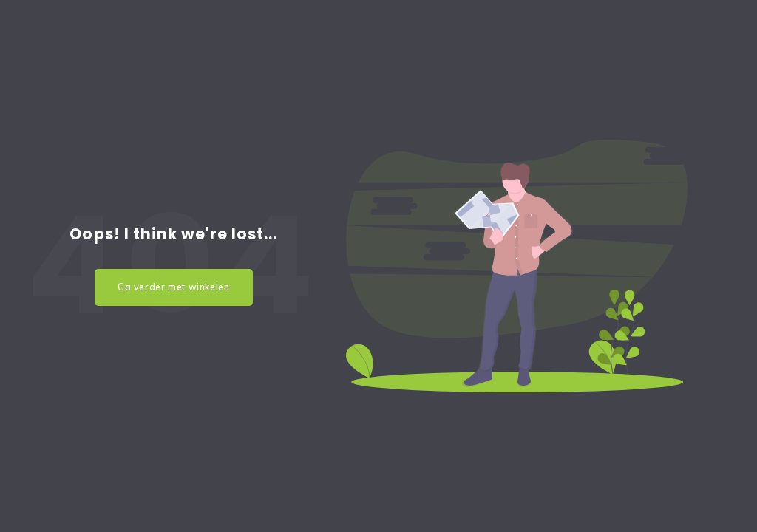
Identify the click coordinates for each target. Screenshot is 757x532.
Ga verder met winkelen (174, 287)
